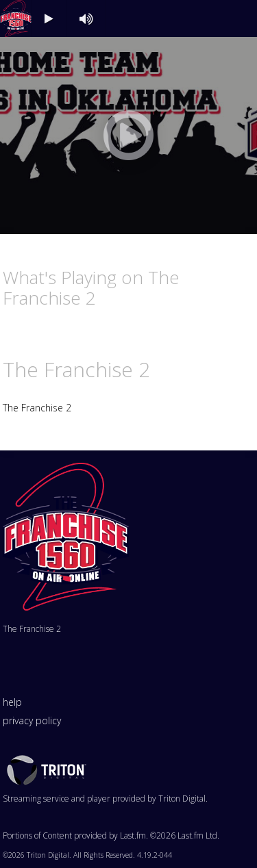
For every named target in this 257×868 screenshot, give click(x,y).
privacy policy (32, 720)
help (12, 702)
